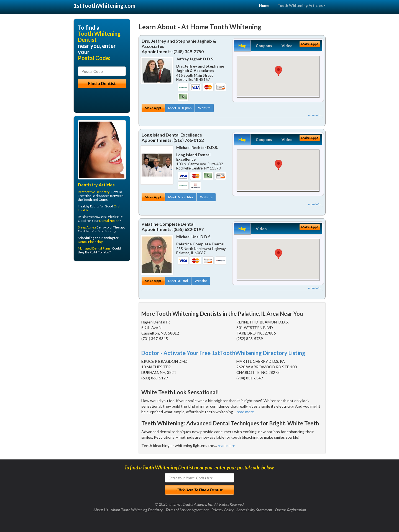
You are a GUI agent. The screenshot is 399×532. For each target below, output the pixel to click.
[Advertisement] (102, 309)
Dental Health (109, 221)
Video (287, 46)
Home (264, 6)
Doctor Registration (291, 510)
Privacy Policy (222, 510)
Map (242, 46)
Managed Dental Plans (94, 248)
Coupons (264, 46)
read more (245, 412)
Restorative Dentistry (94, 192)
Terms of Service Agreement (187, 510)
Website (204, 108)
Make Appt (153, 108)
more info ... (315, 115)
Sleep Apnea (87, 227)
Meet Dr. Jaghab (180, 108)
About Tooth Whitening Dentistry (137, 510)
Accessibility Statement (254, 510)
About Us (101, 510)
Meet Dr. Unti (178, 281)
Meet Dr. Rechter (181, 197)
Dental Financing (90, 242)
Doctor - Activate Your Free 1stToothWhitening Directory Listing (223, 353)
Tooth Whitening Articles (302, 6)
